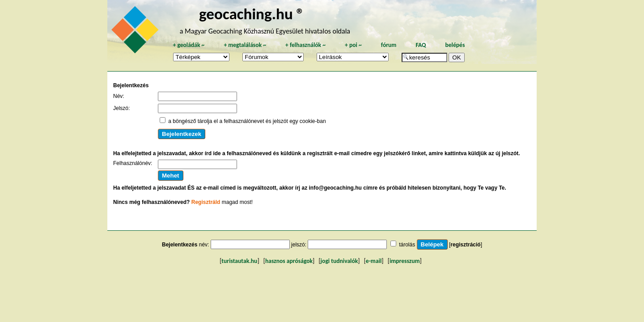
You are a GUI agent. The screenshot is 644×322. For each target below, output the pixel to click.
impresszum (405, 261)
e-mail (374, 261)
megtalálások (245, 45)
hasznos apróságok (289, 261)
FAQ (421, 45)
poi (353, 45)
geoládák (189, 45)
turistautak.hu (239, 261)
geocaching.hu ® (252, 14)
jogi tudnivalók (339, 261)
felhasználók (305, 45)
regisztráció (465, 245)
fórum (389, 45)
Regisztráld (206, 202)
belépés (455, 45)
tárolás (407, 245)
